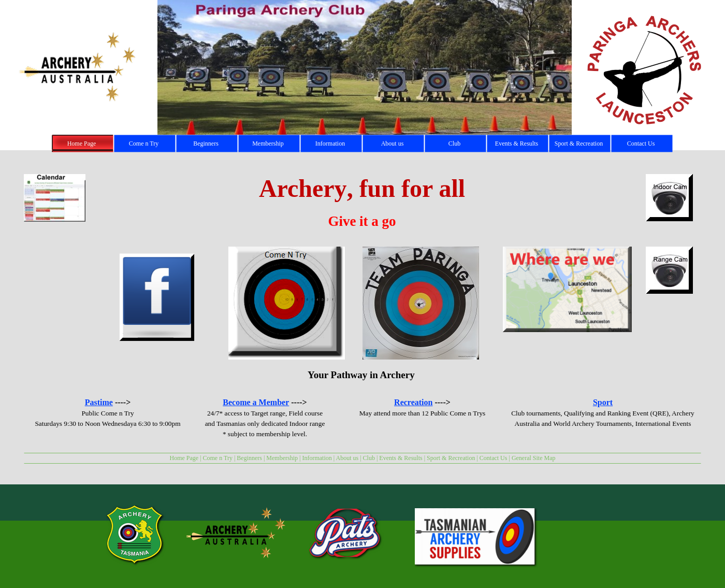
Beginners (249, 458)
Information (317, 458)
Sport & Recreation (451, 458)
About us (347, 458)
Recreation (413, 402)
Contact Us (494, 458)
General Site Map (534, 458)
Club (369, 458)
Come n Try (218, 458)
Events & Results (401, 458)
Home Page (184, 458)
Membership (282, 458)
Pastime (99, 402)
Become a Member (256, 402)
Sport (603, 402)
